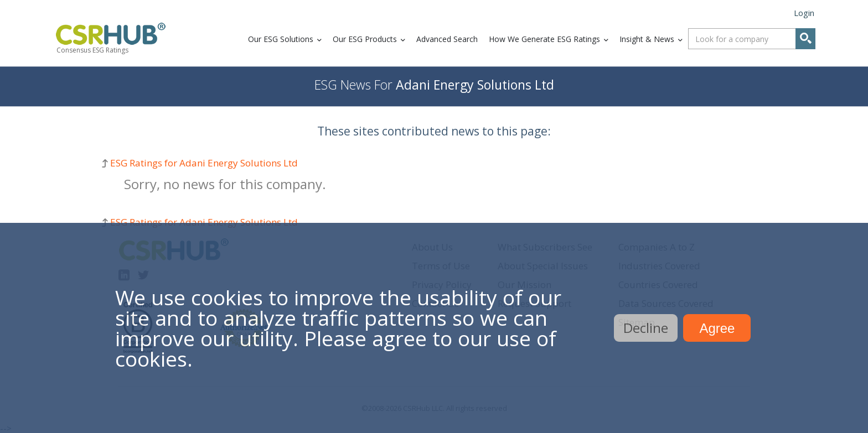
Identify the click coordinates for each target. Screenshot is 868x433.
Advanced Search (447, 39)
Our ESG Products (365, 39)
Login (804, 13)
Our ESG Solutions (281, 39)
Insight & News (647, 39)
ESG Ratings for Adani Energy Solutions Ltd (204, 163)
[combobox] (752, 39)
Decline (646, 328)
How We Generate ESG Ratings (544, 39)
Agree (717, 328)
